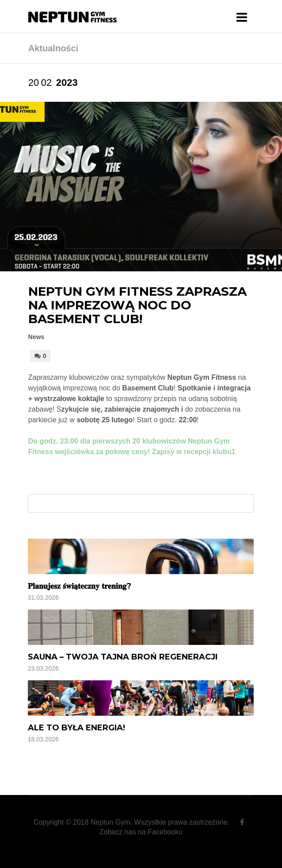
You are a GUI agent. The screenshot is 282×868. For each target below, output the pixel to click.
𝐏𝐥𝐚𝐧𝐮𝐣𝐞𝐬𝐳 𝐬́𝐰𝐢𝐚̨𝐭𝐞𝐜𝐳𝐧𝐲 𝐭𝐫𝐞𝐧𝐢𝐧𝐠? (80, 586)
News (36, 337)
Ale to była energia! (76, 728)
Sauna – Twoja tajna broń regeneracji (123, 657)
